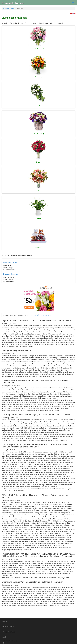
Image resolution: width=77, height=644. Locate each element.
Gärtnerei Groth (10, 263)
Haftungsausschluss (8, 627)
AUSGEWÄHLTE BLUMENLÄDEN (43, 315)
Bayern (13, 9)
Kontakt (4, 637)
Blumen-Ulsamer (10, 274)
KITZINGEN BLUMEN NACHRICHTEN (16, 315)
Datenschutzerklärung (8, 632)
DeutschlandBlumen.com (10, 641)
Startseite (6, 9)
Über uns (4, 622)
